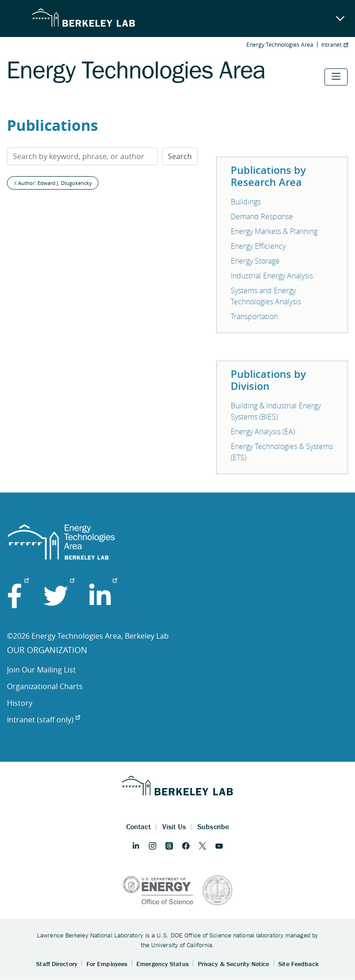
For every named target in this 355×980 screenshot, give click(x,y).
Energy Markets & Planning (274, 231)
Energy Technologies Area (280, 44)
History (20, 703)
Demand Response (262, 216)
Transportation (254, 316)
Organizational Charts (45, 686)
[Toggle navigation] (336, 77)
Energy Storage (255, 261)
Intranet (335, 44)
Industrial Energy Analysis (272, 276)
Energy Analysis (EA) (263, 431)
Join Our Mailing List (41, 670)
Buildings (246, 202)
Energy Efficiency (258, 246)
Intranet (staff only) (43, 720)
